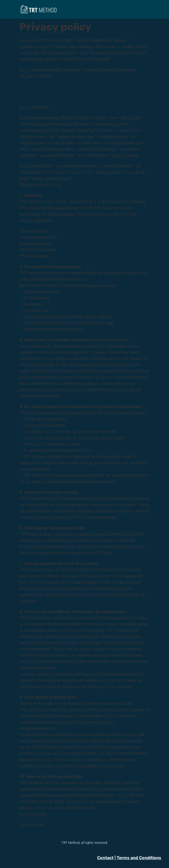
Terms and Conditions (139, 858)
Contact (105, 858)
